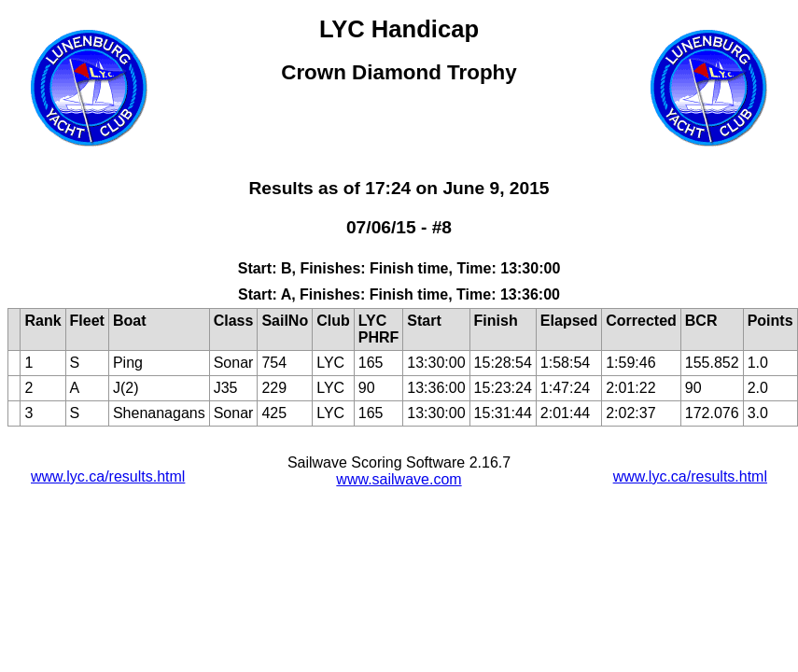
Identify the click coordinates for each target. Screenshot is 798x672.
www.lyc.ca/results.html (108, 476)
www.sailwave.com (399, 479)
